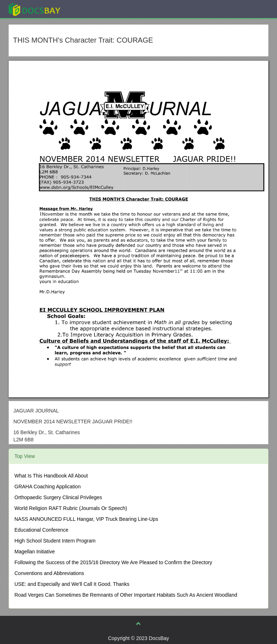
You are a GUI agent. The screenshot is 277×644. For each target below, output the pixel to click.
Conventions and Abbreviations (49, 573)
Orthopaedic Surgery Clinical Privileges (58, 497)
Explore (89, 9)
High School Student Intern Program (55, 541)
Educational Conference (41, 530)
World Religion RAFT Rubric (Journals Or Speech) (71, 508)
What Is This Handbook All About (51, 476)
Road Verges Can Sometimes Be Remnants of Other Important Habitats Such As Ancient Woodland (126, 595)
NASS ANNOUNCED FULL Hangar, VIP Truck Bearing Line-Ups (86, 519)
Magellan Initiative (35, 552)
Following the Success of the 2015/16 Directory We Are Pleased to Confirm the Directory (113, 562)
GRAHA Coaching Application (48, 487)
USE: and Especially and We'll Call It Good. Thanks (72, 584)
